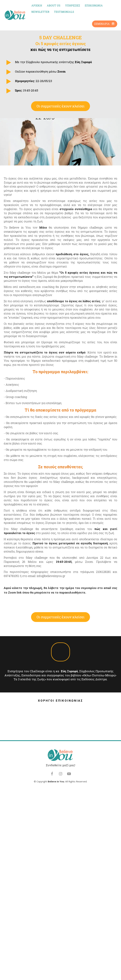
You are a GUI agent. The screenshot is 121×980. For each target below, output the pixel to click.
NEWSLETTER (40, 12)
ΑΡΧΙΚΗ (37, 5)
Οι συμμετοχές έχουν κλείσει (60, 106)
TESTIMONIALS (64, 12)
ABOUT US (54, 5)
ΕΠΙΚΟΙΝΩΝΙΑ (94, 5)
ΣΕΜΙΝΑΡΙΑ (104, 24)
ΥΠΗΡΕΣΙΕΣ (73, 5)
